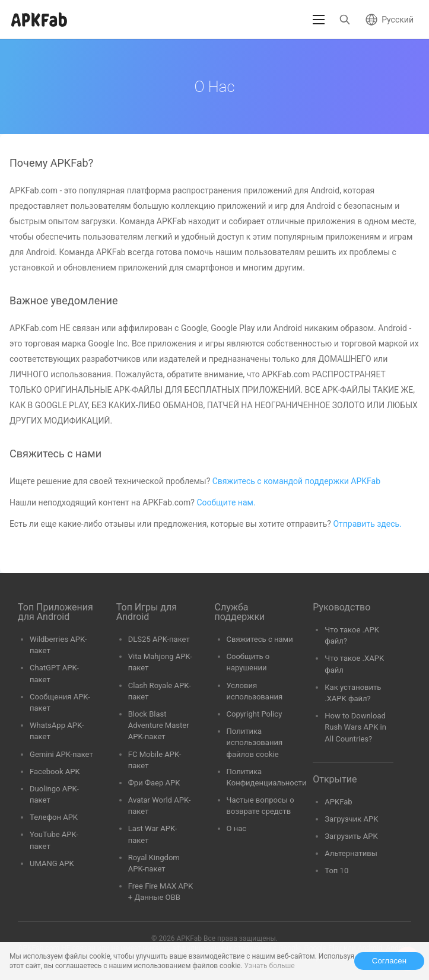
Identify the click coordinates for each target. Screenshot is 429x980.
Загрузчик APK (351, 819)
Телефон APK (54, 817)
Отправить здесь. (367, 524)
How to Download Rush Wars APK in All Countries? (355, 727)
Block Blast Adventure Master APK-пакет (159, 725)
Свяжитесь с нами (260, 639)
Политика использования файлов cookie (255, 742)
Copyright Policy (255, 714)
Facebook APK (55, 771)
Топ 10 (336, 871)
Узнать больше (270, 966)
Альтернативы (351, 853)
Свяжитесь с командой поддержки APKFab (296, 481)
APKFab (338, 802)
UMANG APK (52, 863)
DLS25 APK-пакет (159, 639)
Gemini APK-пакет (61, 754)
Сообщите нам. (226, 502)
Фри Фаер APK (154, 783)
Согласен (389, 961)
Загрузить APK (351, 836)
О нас (237, 828)
